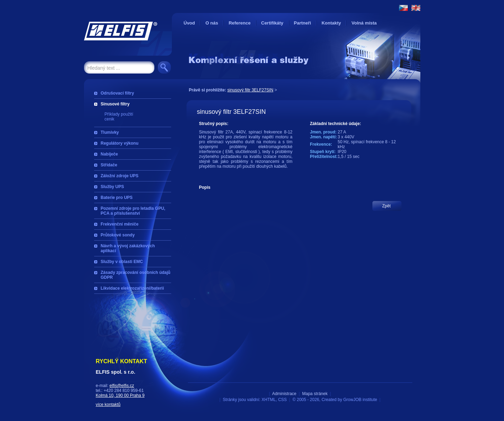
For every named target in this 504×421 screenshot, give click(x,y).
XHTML (269, 400)
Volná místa (364, 23)
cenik (110, 119)
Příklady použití (119, 114)
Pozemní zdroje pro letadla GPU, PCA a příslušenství (133, 211)
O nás (212, 23)
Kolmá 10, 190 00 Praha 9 (120, 395)
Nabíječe (109, 154)
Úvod (190, 23)
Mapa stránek (315, 394)
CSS (283, 400)
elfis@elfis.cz (122, 386)
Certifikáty (272, 23)
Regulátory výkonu (120, 143)
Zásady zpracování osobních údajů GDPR (136, 275)
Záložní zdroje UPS (120, 176)
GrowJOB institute (360, 400)
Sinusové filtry (115, 104)
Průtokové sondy (118, 235)
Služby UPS (113, 187)
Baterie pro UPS (117, 198)
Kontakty (331, 23)
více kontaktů (108, 405)
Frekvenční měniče (120, 224)
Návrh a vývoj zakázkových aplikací (128, 248)
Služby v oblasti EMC (122, 262)
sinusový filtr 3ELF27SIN (250, 90)
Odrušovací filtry (117, 93)
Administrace (284, 394)
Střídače (109, 165)
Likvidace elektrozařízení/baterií (132, 288)
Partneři (303, 23)
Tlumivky (110, 132)
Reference (240, 23)
